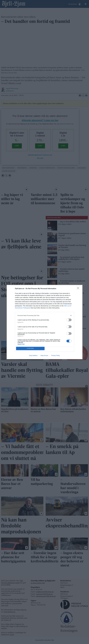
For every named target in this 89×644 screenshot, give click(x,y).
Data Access (44, 355)
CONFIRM (30, 348)
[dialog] (45, 322)
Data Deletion (33, 355)
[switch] (69, 320)
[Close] (79, 289)
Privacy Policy (56, 355)
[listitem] (45, 316)
